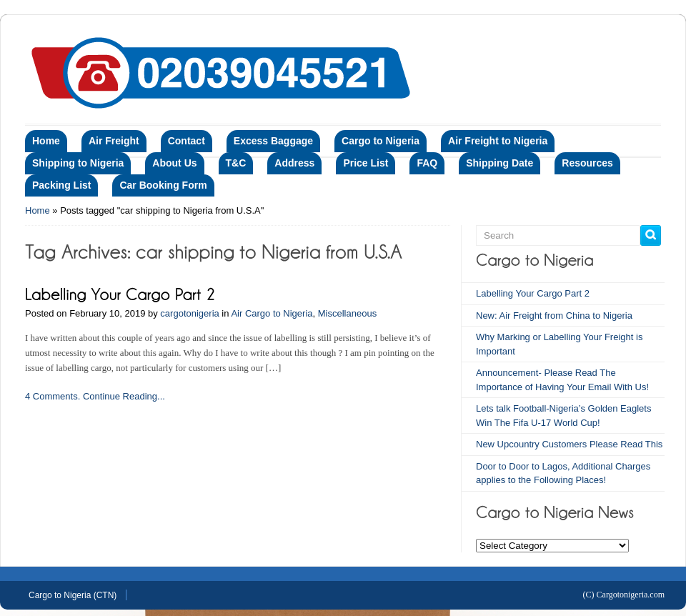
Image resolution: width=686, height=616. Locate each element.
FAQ (427, 163)
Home (46, 141)
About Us (174, 163)
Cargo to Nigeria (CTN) (73, 595)
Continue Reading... (124, 396)
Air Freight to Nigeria (498, 141)
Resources (587, 163)
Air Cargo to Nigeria (272, 313)
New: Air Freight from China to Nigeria (554, 316)
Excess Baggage (273, 141)
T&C (236, 163)
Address (294, 163)
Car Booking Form (163, 185)
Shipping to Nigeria (78, 163)
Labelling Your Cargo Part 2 (533, 293)
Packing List (61, 185)
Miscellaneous (347, 313)
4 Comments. (53, 396)
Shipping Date (499, 163)
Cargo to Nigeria (381, 141)
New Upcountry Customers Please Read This (569, 444)
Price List (366, 163)
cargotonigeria (189, 313)
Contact (187, 141)
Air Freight (114, 141)
